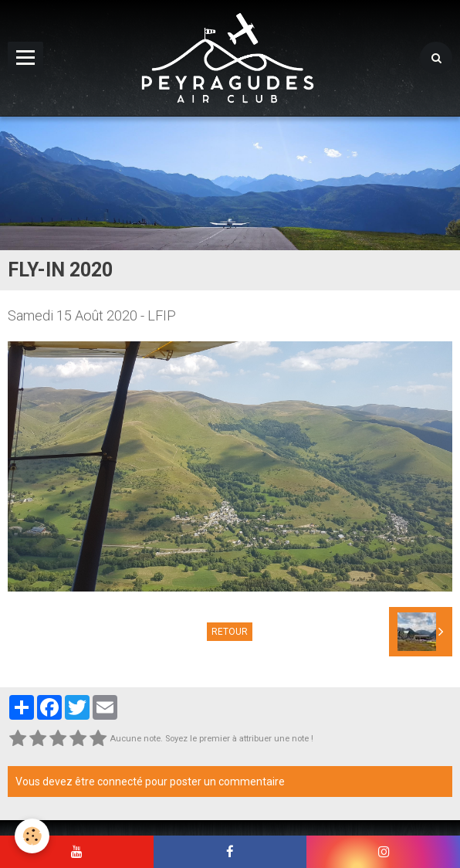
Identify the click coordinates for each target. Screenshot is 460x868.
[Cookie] (33, 836)
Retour (230, 632)
